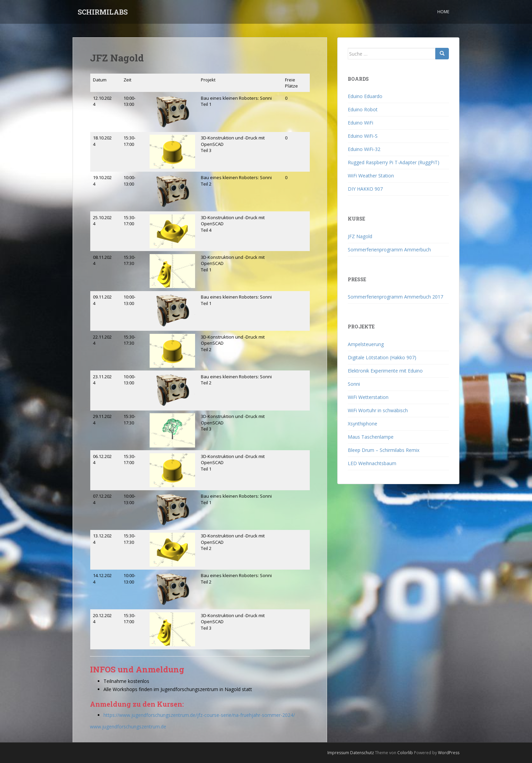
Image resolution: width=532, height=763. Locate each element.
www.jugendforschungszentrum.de (128, 727)
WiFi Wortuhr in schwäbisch (378, 410)
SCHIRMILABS (103, 12)
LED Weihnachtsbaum (372, 463)
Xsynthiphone (363, 424)
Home (443, 12)
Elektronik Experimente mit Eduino (385, 371)
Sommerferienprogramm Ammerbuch (389, 250)
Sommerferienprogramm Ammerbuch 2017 (395, 297)
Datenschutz (362, 753)
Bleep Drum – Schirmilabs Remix (384, 450)
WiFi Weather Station (371, 176)
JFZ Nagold (360, 236)
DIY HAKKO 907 (365, 189)
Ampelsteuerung (366, 344)
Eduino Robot (363, 109)
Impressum (338, 753)
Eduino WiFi (360, 123)
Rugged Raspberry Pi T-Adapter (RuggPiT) (394, 162)
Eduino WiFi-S (363, 136)
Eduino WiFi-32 (364, 149)
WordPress (449, 753)
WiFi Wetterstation (368, 397)
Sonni (354, 384)
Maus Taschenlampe (371, 437)
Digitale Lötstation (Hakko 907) (382, 357)
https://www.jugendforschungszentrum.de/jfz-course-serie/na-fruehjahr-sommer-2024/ (199, 715)
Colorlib (405, 753)
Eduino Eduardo (365, 96)
